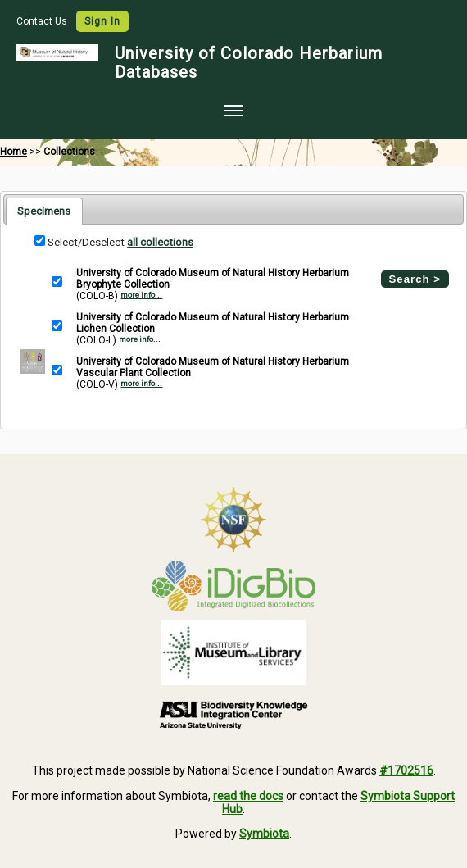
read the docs (248, 796)
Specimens (44, 211)
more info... (141, 295)
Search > (415, 279)
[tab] (44, 211)
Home (14, 152)
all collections (160, 242)
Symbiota (264, 834)
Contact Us (43, 21)
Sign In (102, 21)
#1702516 (406, 770)
